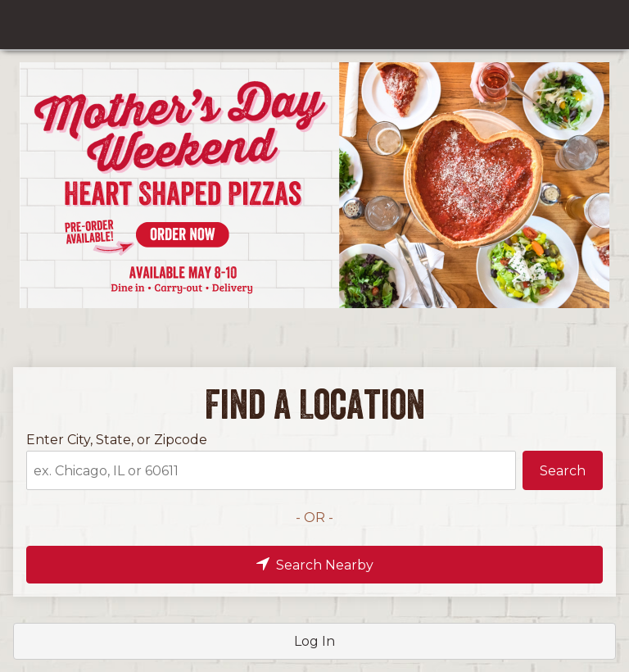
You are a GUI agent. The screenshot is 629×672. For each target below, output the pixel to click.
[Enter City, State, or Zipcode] (271, 470)
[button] (563, 470)
